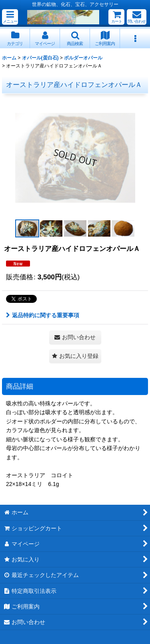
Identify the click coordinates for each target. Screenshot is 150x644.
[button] (10, 17)
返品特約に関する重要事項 (43, 315)
